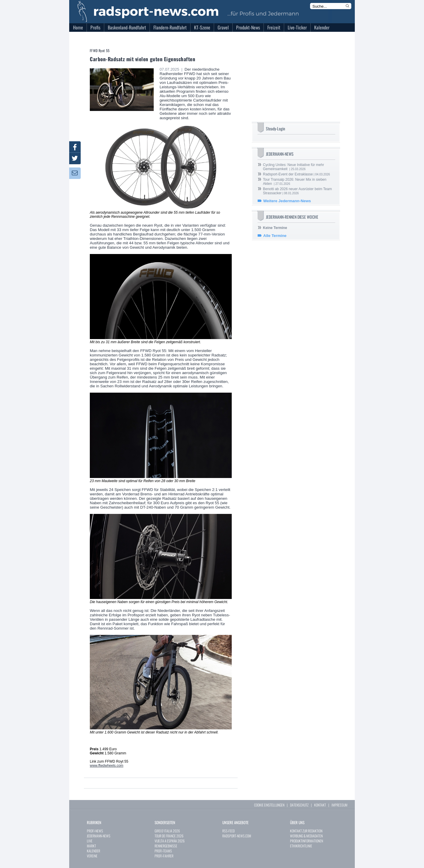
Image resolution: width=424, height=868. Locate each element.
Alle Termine (275, 236)
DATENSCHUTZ (299, 805)
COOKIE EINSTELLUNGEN (269, 805)
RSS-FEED (228, 831)
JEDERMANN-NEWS (99, 836)
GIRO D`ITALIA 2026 (167, 831)
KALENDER (93, 851)
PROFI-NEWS (95, 831)
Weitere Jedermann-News (287, 201)
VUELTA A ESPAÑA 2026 (170, 841)
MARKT (91, 846)
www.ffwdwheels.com (107, 766)
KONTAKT (320, 805)
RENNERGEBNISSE (166, 846)
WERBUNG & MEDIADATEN (306, 836)
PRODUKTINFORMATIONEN (307, 841)
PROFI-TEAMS (163, 851)
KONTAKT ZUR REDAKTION (306, 831)
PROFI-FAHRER (164, 856)
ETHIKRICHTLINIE (301, 846)
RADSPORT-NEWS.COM (237, 836)
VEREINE (92, 856)
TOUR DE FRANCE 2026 (169, 836)
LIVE (90, 841)
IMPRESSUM (339, 805)
